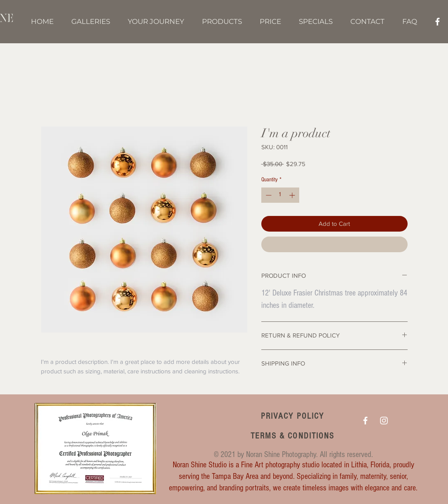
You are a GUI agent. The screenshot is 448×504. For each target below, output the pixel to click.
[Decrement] (268, 195)
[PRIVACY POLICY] (293, 416)
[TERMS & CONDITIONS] (293, 436)
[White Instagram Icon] (384, 421)
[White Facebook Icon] (437, 22)
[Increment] (293, 195)
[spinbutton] (280, 195)
